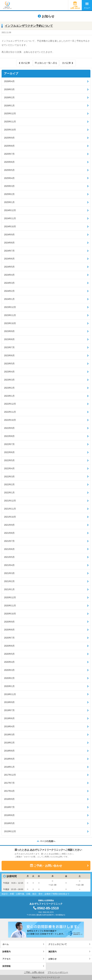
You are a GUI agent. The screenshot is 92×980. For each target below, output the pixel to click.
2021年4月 (9, 565)
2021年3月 (9, 573)
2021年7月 (9, 541)
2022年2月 (9, 484)
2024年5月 (9, 267)
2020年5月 (9, 654)
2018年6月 (9, 759)
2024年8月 (9, 243)
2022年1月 (9, 493)
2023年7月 (9, 347)
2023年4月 (9, 372)
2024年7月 (9, 251)
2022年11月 (10, 412)
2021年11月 (10, 509)
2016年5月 (9, 823)
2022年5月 (9, 460)
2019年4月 (9, 726)
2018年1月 (9, 767)
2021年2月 (9, 581)
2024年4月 (9, 275)
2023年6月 (9, 355)
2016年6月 (9, 815)
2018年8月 (9, 751)
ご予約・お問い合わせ (48, 866)
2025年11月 (10, 122)
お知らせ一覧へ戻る (47, 63)
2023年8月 (9, 339)
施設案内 (52, 952)
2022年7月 (9, 444)
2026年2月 (9, 97)
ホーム (6, 944)
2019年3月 (9, 735)
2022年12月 (10, 404)
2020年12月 (10, 597)
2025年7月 (9, 154)
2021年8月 (9, 533)
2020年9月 (9, 622)
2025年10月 (10, 130)
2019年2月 (9, 743)
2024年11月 (10, 218)
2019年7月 (9, 710)
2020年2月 (9, 678)
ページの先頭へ (48, 841)
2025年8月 (9, 146)
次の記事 (66, 63)
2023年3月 (9, 380)
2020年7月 (9, 638)
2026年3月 (9, 89)
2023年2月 (9, 388)
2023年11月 (10, 315)
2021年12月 (10, 501)
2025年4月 (9, 178)
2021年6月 (9, 549)
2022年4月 (9, 468)
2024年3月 (9, 283)
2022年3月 (9, 477)
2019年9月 (9, 702)
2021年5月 (9, 557)
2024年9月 (9, 235)
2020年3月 (9, 670)
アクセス (6, 959)
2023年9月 (9, 331)
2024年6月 (9, 259)
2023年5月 (9, 364)
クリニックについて (58, 944)
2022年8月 (9, 436)
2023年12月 (10, 307)
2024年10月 (10, 226)
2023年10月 (10, 323)
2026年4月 (9, 81)
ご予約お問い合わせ (75, 7)
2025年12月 (10, 113)
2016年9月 (9, 799)
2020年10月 (10, 614)
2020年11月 (10, 606)
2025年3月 (9, 186)
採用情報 (6, 966)
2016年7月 (9, 807)
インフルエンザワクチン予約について (29, 26)
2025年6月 (9, 162)
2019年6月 (9, 718)
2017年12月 (10, 775)
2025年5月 (9, 170)
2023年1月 (9, 396)
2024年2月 (9, 291)
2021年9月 (9, 525)
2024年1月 (9, 299)
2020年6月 (9, 646)
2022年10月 (10, 420)
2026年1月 (9, 106)
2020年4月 (9, 662)
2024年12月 (10, 210)
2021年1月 (9, 589)
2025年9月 (9, 138)
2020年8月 (9, 630)
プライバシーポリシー (58, 972)
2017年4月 (9, 791)
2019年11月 (10, 694)
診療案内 (6, 952)
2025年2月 (9, 194)
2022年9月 (9, 428)
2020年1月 (9, 686)
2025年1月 (9, 202)
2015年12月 (10, 831)
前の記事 (26, 63)
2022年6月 (9, 452)
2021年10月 (10, 517)
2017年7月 (9, 783)
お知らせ (52, 959)
